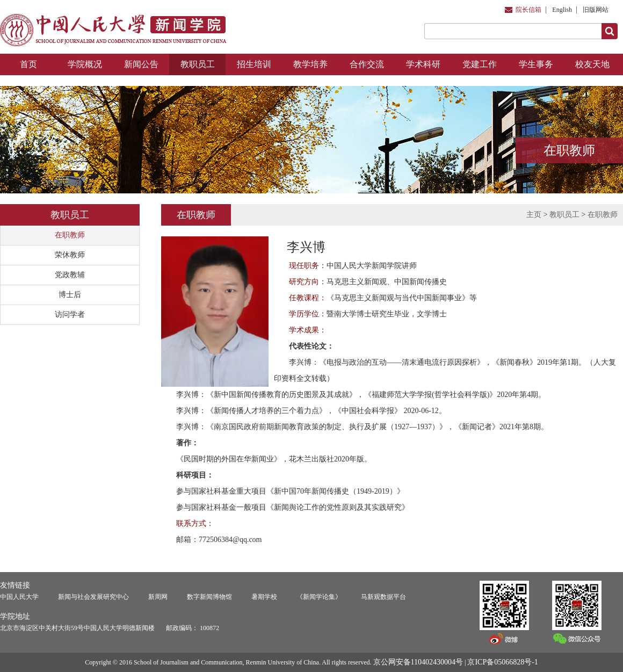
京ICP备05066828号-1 (502, 662)
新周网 (158, 597)
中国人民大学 (19, 597)
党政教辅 (70, 275)
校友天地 (592, 64)
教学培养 (310, 64)
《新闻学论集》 (319, 597)
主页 (534, 215)
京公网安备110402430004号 (418, 662)
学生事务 (536, 64)
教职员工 (198, 64)
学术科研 (423, 64)
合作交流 (367, 64)
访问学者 (70, 315)
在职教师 (70, 235)
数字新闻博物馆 (209, 597)
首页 (28, 64)
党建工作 (480, 64)
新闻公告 (141, 64)
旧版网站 (596, 10)
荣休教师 (70, 255)
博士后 (70, 295)
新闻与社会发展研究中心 (93, 597)
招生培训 (254, 64)
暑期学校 (264, 597)
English (562, 10)
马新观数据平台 (383, 597)
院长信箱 (528, 10)
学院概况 (85, 64)
